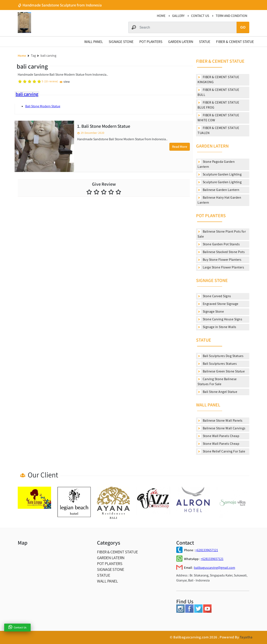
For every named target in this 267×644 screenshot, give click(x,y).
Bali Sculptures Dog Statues (220, 356)
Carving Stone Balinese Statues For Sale (217, 382)
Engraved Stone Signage (218, 304)
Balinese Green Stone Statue (221, 371)
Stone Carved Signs (214, 296)
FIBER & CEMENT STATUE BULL (218, 92)
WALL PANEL (94, 42)
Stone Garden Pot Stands (219, 244)
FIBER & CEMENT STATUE (235, 42)
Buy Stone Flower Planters (219, 260)
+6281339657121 (207, 550)
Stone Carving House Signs (220, 319)
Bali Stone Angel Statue (217, 392)
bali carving (27, 94)
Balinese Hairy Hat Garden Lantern (219, 200)
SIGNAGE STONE (121, 42)
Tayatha (246, 637)
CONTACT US (200, 16)
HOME (161, 16)
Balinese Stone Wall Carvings (222, 428)
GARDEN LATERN (181, 42)
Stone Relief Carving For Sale (221, 451)
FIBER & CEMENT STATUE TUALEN (218, 130)
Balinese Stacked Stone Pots (221, 252)
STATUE (205, 42)
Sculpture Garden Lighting (220, 174)
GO (243, 27)
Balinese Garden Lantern (218, 190)
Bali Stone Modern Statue (43, 106)
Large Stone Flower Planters (221, 267)
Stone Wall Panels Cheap (218, 436)
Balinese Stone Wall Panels (220, 420)
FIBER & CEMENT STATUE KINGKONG (218, 80)
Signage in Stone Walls (217, 327)
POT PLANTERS (151, 42)
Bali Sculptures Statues (217, 364)
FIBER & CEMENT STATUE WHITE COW (218, 118)
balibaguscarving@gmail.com (215, 568)
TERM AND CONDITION (231, 16)
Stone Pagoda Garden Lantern (216, 164)
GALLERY (178, 16)
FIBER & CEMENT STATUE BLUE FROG (218, 105)
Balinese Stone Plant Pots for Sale (222, 234)
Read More (180, 147)
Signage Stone (211, 311)
